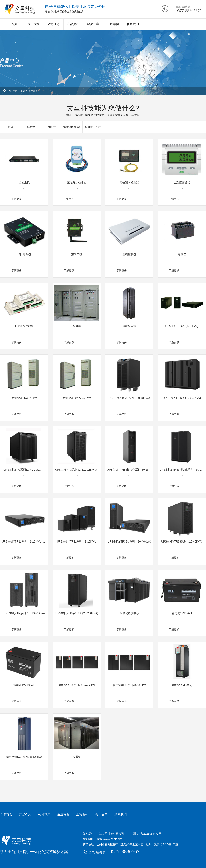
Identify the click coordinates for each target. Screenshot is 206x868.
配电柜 (77, 326)
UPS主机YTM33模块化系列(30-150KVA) (132, 470)
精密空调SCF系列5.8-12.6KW (24, 757)
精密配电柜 (129, 326)
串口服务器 (24, 254)
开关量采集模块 (24, 326)
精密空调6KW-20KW (24, 398)
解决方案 (93, 24)
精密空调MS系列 (182, 685)
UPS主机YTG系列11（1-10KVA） (24, 470)
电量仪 (182, 254)
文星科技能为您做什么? (103, 108)
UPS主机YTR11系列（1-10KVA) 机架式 (26, 542)
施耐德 (31, 127)
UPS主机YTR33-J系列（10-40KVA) (129, 542)
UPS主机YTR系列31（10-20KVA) (24, 613)
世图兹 (52, 127)
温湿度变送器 (182, 183)
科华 (10, 127)
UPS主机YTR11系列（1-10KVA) (77, 542)
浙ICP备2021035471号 (147, 834)
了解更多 (16, 199)
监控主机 (24, 183)
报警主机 (77, 254)
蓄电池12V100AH (24, 685)
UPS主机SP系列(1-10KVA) (182, 326)
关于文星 (34, 24)
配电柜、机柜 (93, 127)
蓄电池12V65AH (182, 613)
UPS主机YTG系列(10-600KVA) (182, 398)
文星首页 (6, 815)
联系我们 (133, 24)
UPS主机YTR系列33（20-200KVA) (77, 613)
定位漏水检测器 (129, 183)
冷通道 (77, 757)
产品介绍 (73, 24)
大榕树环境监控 (72, 127)
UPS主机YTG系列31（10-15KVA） (77, 470)
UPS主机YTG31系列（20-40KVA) (129, 398)
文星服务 (33, 91)
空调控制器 (129, 254)
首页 (14, 24)
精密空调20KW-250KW (77, 398)
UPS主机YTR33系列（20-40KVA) (182, 542)
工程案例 (113, 24)
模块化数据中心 (129, 613)
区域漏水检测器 (77, 183)
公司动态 (54, 24)
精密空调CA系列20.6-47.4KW (77, 685)
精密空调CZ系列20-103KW (129, 685)
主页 (23, 91)
